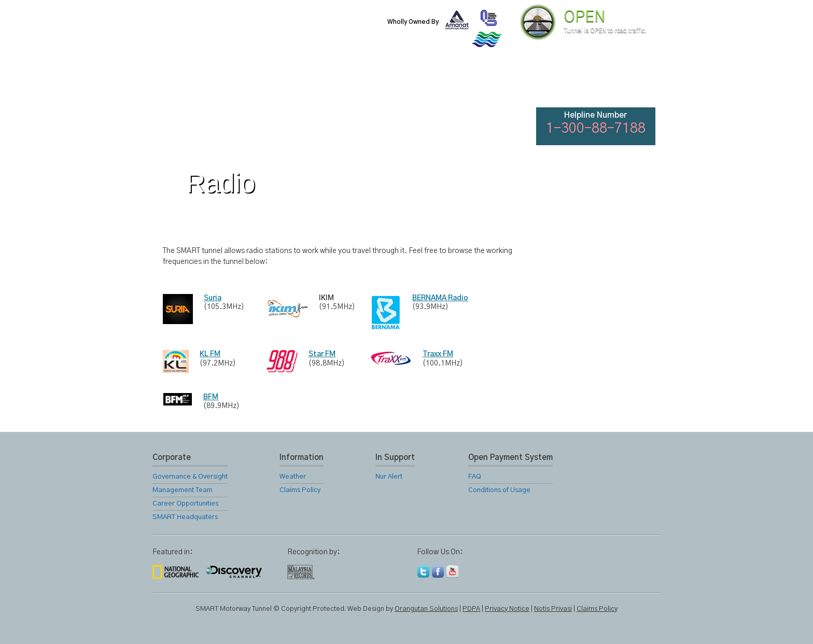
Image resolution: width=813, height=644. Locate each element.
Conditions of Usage (499, 490)
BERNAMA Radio (440, 298)
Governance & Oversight (190, 477)
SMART (293, 83)
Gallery (461, 83)
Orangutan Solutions (426, 609)
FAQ (573, 83)
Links (517, 83)
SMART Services (349, 83)
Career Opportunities (185, 504)
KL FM (210, 354)
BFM (211, 397)
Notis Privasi (553, 609)
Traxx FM (438, 354)
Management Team (183, 490)
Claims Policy (300, 490)
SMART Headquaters (185, 517)
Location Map (405, 83)
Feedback (630, 83)
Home (180, 83)
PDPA (471, 609)
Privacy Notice (507, 609)
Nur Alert (389, 477)
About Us (237, 83)
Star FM (322, 354)
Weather (293, 477)
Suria (213, 298)
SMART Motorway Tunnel (274, 30)
